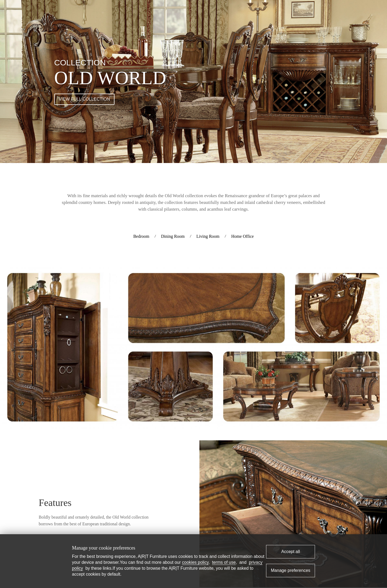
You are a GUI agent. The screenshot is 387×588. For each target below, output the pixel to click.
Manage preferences (291, 570)
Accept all (290, 552)
